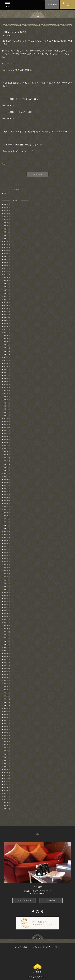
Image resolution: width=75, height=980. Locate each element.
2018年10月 (7, 464)
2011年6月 (7, 717)
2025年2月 (7, 238)
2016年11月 (7, 534)
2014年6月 (7, 608)
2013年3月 (7, 653)
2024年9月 (7, 253)
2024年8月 (7, 257)
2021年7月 (7, 363)
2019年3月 (7, 449)
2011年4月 (7, 723)
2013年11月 (7, 629)
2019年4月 (7, 446)
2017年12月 (7, 495)
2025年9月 (7, 217)
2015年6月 (7, 586)
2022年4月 (7, 336)
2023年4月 (7, 299)
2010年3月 (7, 763)
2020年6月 (7, 403)
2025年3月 (7, 235)
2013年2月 (7, 656)
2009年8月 (7, 785)
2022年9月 (7, 321)
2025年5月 (7, 229)
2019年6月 (7, 440)
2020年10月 (7, 391)
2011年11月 (7, 702)
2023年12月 (7, 275)
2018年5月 (7, 479)
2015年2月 (7, 598)
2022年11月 (7, 314)
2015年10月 (7, 574)
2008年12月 (7, 809)
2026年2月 (7, 208)
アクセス (57, 947)
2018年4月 (7, 482)
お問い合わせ (37, 947)
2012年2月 (7, 693)
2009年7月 (7, 788)
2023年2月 (7, 305)
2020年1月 (7, 418)
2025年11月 (7, 211)
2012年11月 (7, 665)
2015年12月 (7, 568)
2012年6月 (7, 681)
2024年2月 (7, 272)
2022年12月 (7, 311)
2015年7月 (7, 583)
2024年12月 (7, 244)
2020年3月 (7, 412)
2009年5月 (7, 794)
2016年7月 (7, 546)
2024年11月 (7, 247)
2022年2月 (7, 342)
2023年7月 (7, 290)
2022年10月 (7, 318)
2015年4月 (7, 592)
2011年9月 (7, 708)
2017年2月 (7, 525)
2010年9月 (7, 745)
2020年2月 (7, 415)
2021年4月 (7, 372)
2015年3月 (7, 595)
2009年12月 (7, 772)
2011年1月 (7, 733)
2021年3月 (7, 375)
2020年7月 (7, 400)
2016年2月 (7, 562)
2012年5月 (7, 684)
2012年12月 (7, 662)
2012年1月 (7, 696)
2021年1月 (7, 382)
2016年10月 (7, 537)
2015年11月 (7, 571)
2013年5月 (7, 647)
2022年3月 (7, 339)
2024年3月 (7, 269)
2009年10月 (7, 778)
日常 (5, 194)
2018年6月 (7, 476)
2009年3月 (7, 800)
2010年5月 (7, 757)
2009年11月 (7, 775)
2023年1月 (7, 308)
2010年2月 (7, 766)
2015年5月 (7, 589)
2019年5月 (7, 443)
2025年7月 (7, 223)
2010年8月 (7, 748)
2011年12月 (7, 699)
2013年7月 (7, 641)
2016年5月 (7, 553)
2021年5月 (7, 369)
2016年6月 (7, 549)
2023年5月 (7, 296)
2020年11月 (7, 388)
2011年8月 (7, 711)
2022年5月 (7, 333)
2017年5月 (7, 516)
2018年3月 (7, 485)
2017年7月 (7, 510)
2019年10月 (7, 427)
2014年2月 (7, 620)
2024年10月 (7, 250)
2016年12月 (7, 531)
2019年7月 (7, 437)
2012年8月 (7, 675)
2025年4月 (7, 232)
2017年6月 (7, 513)
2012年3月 (7, 690)
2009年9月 (7, 782)
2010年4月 (7, 760)
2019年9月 (7, 431)
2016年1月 (7, 565)
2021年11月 (7, 351)
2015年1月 (7, 601)
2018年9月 (7, 467)
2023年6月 (7, 293)
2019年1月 (7, 455)
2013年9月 (7, 635)
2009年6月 (7, 791)
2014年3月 (7, 617)
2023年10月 (7, 281)
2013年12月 (7, 626)
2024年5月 (7, 263)
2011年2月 (7, 730)
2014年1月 (7, 623)
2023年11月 (7, 278)
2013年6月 (7, 644)
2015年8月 (7, 580)
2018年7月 (7, 473)
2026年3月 (7, 205)
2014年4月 (7, 614)
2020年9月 (7, 394)
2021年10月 (7, 354)
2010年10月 (7, 742)
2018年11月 (7, 461)
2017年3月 (7, 522)
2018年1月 (7, 492)
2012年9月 (7, 672)
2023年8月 (7, 287)
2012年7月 (7, 678)
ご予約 (48, 947)
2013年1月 (7, 659)
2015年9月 (7, 577)
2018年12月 (7, 458)
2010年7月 (7, 751)
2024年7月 (7, 260)
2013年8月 (7, 638)
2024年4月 (7, 266)
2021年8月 (7, 360)
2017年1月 (7, 528)
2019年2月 (7, 452)
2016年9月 (7, 540)
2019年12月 (7, 421)
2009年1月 (7, 806)
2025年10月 (7, 214)
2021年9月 (7, 357)
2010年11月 (7, 739)
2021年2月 (7, 379)
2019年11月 (7, 424)
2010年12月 (7, 736)
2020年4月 (7, 409)
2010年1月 (7, 769)
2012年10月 (7, 669)
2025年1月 (7, 241)
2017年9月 (7, 504)
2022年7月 (7, 327)
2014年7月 (7, 604)
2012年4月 (7, 687)
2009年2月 (7, 803)
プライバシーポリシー (22, 947)
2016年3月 (7, 559)
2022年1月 (7, 345)
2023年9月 (7, 284)
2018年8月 (7, 470)
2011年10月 (7, 705)
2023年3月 (7, 302)
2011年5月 (7, 720)
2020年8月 (7, 397)
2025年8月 (7, 220)
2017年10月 (7, 501)
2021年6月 (7, 366)
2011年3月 (7, 727)
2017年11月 (7, 498)
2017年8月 (7, 507)
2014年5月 (7, 611)
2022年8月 (7, 324)
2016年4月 (7, 556)
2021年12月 (7, 348)
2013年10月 (7, 632)
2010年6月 (7, 754)
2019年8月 (7, 434)
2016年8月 (7, 543)
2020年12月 (7, 385)
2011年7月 (7, 714)
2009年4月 (7, 797)
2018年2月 (7, 488)
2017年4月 (7, 519)
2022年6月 (7, 330)
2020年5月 (7, 406)
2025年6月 (7, 226)
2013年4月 (7, 650)
